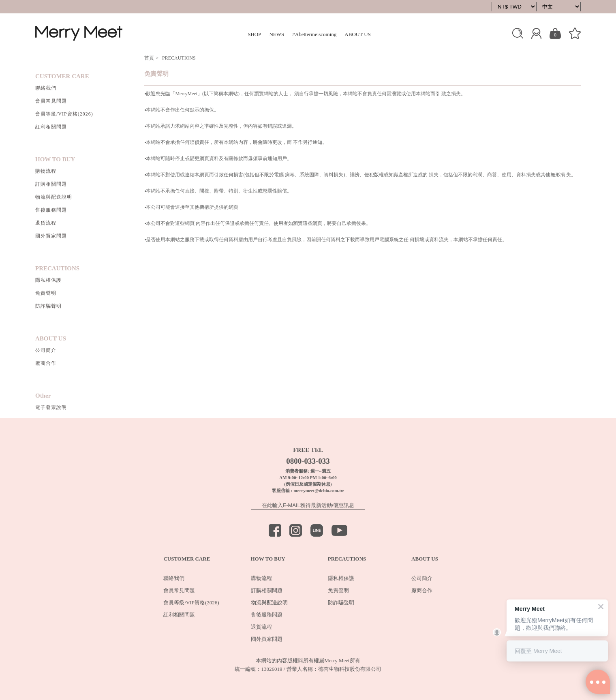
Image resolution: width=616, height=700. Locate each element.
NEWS (277, 34)
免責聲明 (46, 293)
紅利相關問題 (51, 127)
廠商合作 (46, 363)
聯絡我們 (46, 88)
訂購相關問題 (51, 184)
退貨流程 (46, 223)
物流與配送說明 (54, 197)
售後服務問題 (51, 210)
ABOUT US (357, 34)
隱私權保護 (48, 280)
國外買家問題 (51, 236)
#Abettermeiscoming (314, 34)
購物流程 (46, 171)
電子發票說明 (51, 407)
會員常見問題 (51, 101)
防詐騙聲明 (48, 306)
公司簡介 (46, 350)
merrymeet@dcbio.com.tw (319, 490)
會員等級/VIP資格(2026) (64, 114)
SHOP (254, 34)
